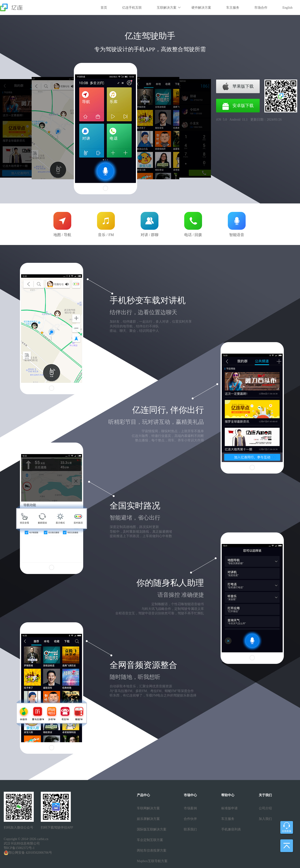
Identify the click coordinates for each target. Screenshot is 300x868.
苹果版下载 (243, 86)
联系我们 (190, 829)
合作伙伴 (190, 819)
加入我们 (265, 819)
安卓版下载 (243, 106)
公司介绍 (265, 808)
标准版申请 (229, 808)
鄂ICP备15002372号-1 (19, 848)
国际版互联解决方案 (152, 829)
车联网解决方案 (148, 808)
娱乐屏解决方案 (148, 819)
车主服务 (228, 819)
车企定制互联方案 (150, 840)
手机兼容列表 (231, 829)
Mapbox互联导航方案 (152, 861)
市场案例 (190, 808)
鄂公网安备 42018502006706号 (28, 853)
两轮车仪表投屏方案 (152, 851)
